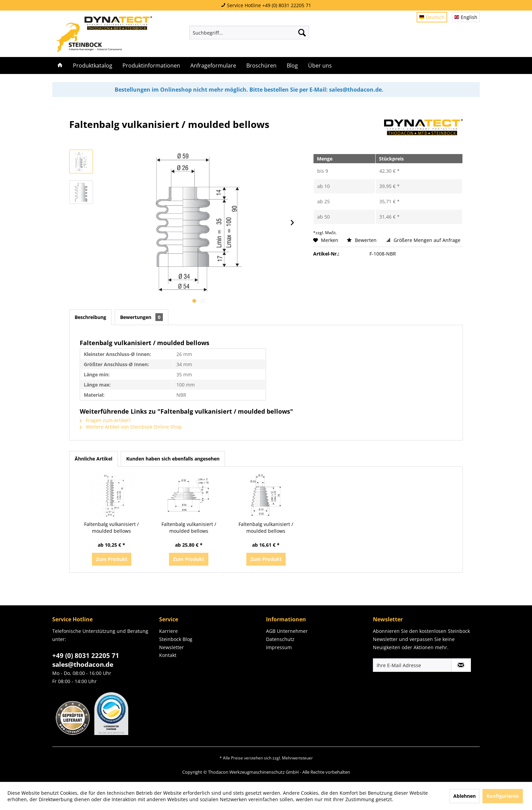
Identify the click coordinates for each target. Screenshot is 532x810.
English (466, 17)
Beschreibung (90, 317)
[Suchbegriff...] (249, 33)
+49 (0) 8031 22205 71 (86, 656)
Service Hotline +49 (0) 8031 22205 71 (266, 5)
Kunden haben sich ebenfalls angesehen (173, 459)
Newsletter (172, 647)
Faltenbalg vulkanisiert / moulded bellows (111, 528)
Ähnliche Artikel (93, 459)
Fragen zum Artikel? (105, 420)
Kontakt (168, 655)
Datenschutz (280, 639)
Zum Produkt (112, 559)
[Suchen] (302, 33)
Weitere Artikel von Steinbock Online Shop (131, 427)
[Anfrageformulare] (213, 65)
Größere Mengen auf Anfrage (423, 240)
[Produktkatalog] (93, 65)
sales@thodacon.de (83, 664)
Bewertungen (141, 317)
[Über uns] (320, 65)
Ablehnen (464, 796)
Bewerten (362, 240)
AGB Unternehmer (287, 631)
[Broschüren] (261, 65)
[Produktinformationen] (151, 65)
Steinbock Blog (176, 639)
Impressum (279, 647)
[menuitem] (249, 33)
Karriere (168, 631)
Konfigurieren (503, 796)
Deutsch (432, 17)
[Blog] (292, 65)
